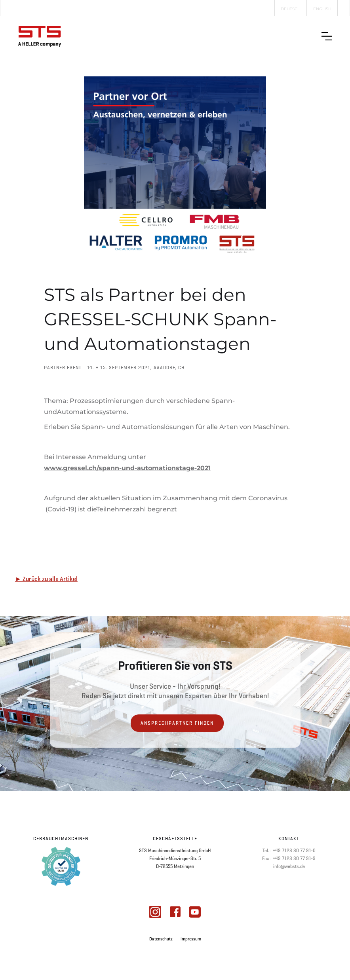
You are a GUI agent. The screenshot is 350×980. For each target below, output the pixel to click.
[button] (327, 36)
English (322, 9)
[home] (40, 36)
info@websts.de (289, 866)
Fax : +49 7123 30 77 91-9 (289, 858)
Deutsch (291, 9)
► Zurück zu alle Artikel (46, 579)
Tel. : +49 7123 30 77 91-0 (289, 851)
